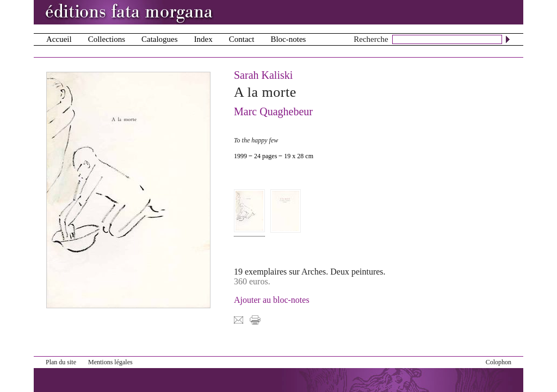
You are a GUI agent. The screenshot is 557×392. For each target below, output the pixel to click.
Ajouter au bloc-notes (272, 300)
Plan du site (61, 362)
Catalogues (160, 39)
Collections (107, 39)
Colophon (499, 362)
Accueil (59, 39)
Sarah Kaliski (263, 75)
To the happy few (256, 140)
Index (203, 39)
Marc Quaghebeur (273, 111)
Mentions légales (110, 362)
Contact (242, 39)
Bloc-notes (288, 39)
